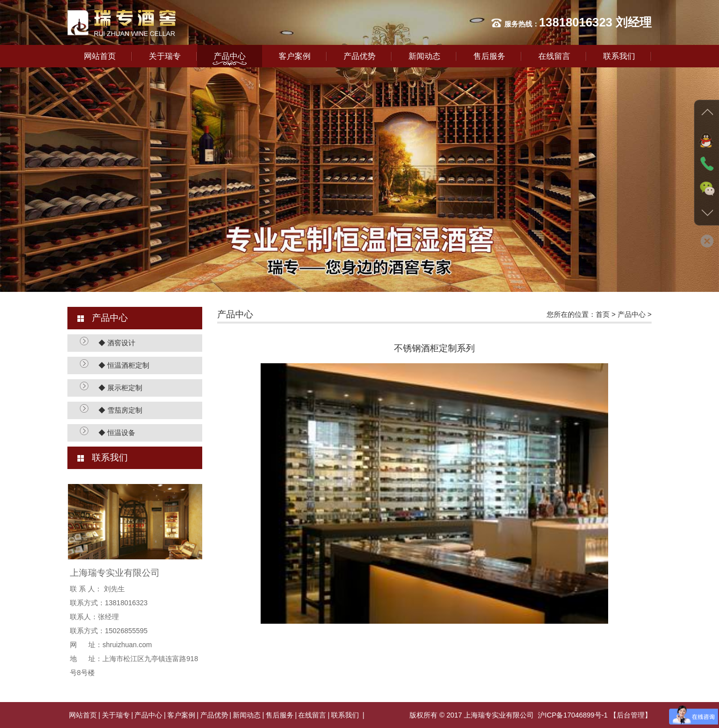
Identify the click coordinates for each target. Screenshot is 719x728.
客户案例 (295, 56)
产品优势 (359, 56)
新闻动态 (424, 56)
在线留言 (554, 56)
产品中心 (230, 56)
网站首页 (100, 56)
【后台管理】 (631, 715)
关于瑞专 (165, 56)
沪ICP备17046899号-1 (573, 715)
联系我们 (619, 56)
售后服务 (489, 56)
